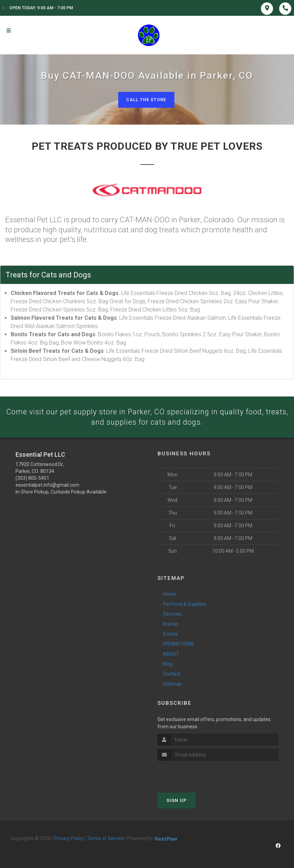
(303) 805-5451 (32, 479)
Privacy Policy (69, 839)
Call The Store (146, 100)
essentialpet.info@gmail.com (47, 486)
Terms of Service (105, 839)
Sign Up (177, 801)
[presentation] (194, 774)
